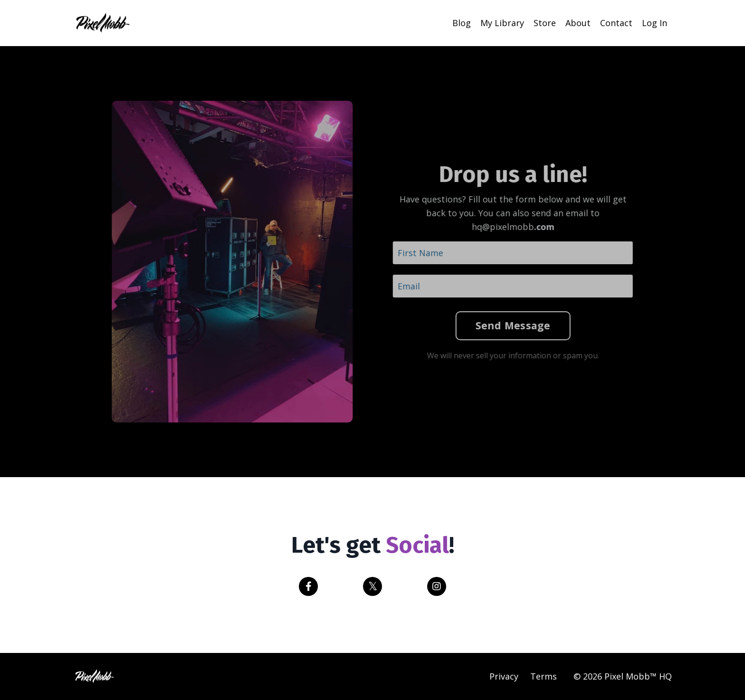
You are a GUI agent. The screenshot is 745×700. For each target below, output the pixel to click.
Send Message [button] (504, 325)
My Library (502, 23)
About (578, 23)
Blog (462, 23)
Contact (616, 23)
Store (545, 23)
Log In (654, 23)
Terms (544, 676)
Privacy (504, 676)
